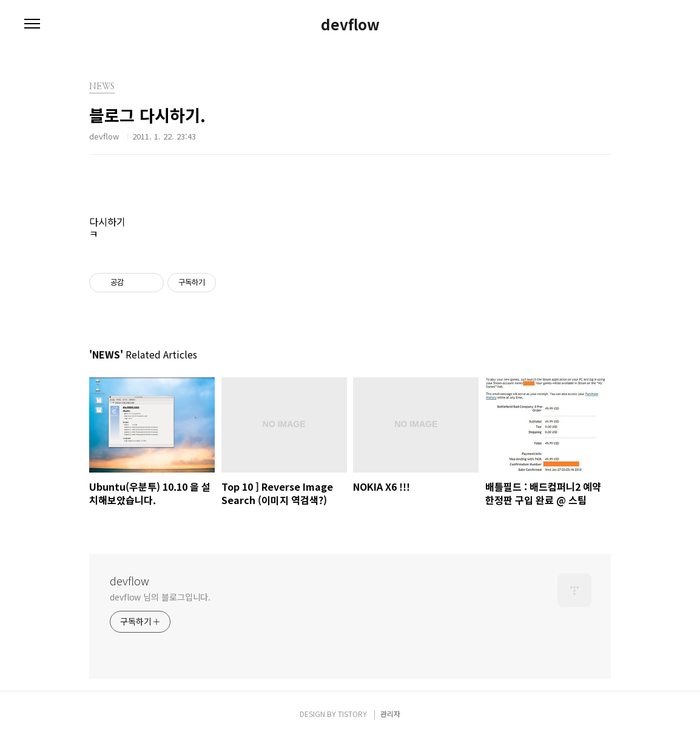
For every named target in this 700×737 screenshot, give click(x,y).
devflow (350, 24)
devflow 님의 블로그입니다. (160, 597)
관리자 (390, 714)
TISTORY (352, 714)
